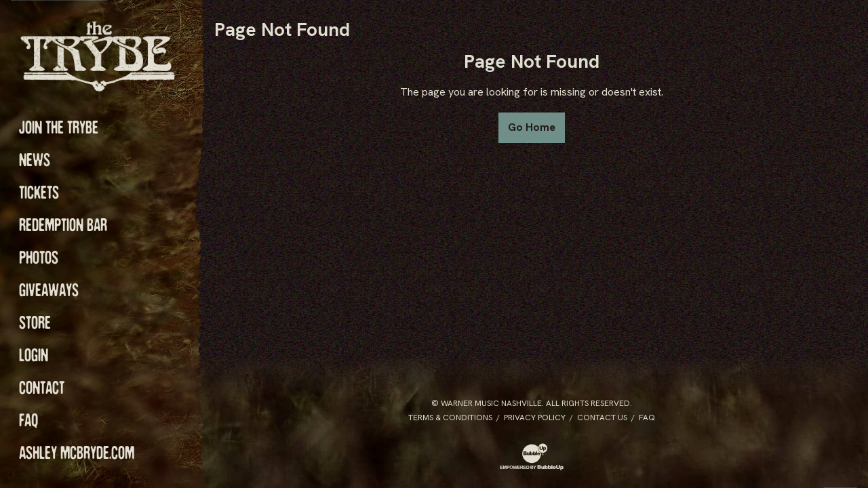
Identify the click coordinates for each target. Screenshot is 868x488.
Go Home (532, 127)
